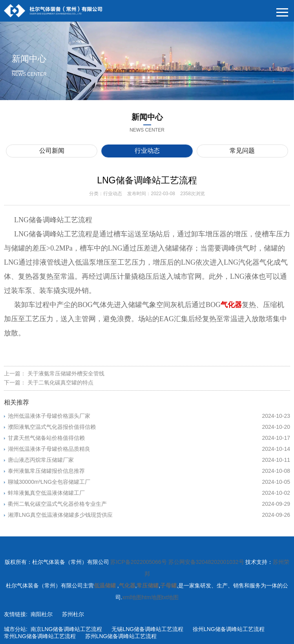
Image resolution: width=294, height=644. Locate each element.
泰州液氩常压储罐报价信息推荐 (149, 471)
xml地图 (132, 597)
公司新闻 (52, 151)
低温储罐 (106, 585)
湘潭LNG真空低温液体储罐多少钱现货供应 (149, 515)
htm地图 (152, 597)
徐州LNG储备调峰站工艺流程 (229, 629)
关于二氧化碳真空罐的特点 (60, 382)
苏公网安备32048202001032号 (206, 562)
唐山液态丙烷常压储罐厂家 (149, 460)
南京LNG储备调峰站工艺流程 (67, 629)
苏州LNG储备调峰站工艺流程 (121, 636)
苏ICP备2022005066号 (138, 562)
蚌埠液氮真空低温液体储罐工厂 (149, 493)
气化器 (127, 585)
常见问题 (242, 151)
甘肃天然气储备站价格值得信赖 (149, 438)
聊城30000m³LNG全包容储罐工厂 (149, 482)
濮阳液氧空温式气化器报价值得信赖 (149, 427)
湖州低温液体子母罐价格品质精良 (149, 449)
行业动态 (147, 151)
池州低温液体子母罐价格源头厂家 (149, 416)
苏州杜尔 (73, 614)
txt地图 (171, 597)
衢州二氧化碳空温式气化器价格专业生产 (149, 504)
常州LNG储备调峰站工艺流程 (40, 636)
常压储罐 (148, 585)
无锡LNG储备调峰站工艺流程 (147, 629)
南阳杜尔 (42, 614)
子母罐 (168, 585)
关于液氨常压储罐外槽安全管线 (66, 373)
